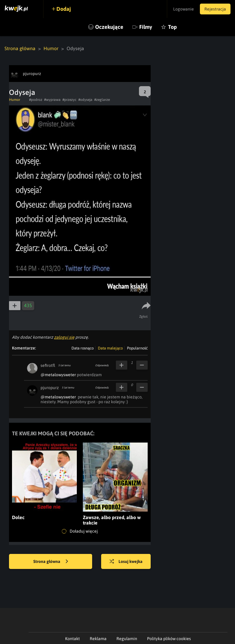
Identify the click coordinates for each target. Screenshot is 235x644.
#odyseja (85, 100)
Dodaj (64, 9)
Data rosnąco (83, 348)
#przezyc (69, 100)
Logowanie (184, 9)
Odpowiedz (102, 365)
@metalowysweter (58, 375)
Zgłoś (144, 316)
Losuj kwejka (126, 562)
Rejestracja (215, 9)
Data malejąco (110, 348)
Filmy (146, 27)
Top (172, 27)
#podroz (36, 100)
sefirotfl (48, 365)
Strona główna (20, 48)
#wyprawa (52, 100)
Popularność (137, 348)
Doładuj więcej (80, 531)
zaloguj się (64, 337)
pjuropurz (50, 388)
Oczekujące (109, 27)
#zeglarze (102, 100)
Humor (51, 48)
